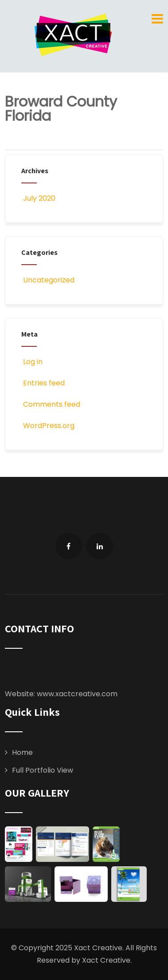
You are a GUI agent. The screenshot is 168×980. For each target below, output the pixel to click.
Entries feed (43, 383)
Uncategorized (48, 280)
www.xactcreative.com (77, 694)
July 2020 (39, 198)
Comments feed (51, 404)
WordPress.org (48, 426)
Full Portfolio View (43, 770)
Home (22, 752)
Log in (32, 362)
